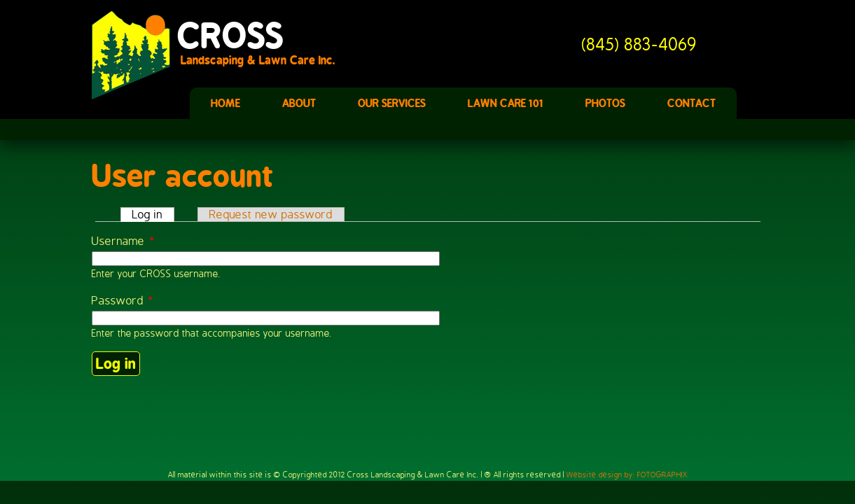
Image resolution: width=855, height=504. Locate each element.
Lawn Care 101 (506, 103)
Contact (691, 103)
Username (124, 241)
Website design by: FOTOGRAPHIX (627, 475)
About (299, 103)
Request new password (271, 215)
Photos (605, 103)
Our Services (392, 103)
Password (123, 301)
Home (225, 103)
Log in (153, 215)
